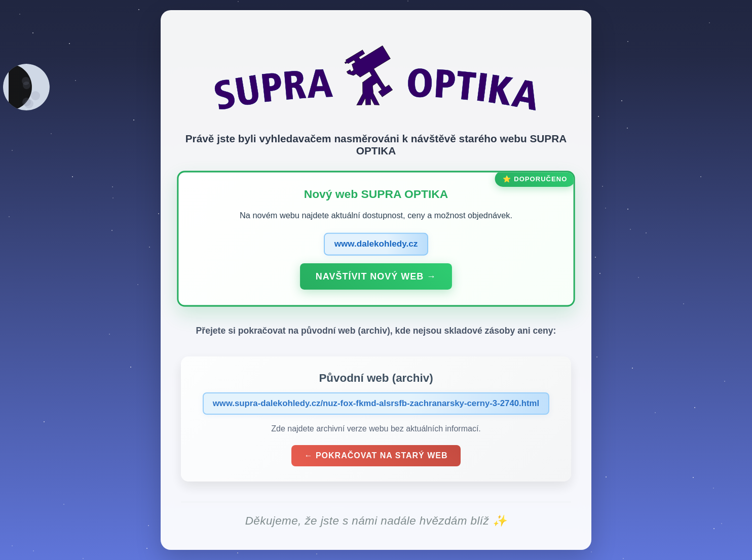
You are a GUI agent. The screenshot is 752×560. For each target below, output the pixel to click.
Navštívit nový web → (376, 277)
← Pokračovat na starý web (376, 456)
